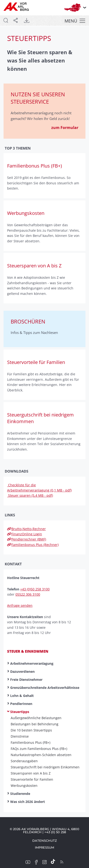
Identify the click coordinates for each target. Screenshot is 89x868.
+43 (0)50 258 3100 (35, 589)
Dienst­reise (20, 736)
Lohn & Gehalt (22, 696)
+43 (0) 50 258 (55, 832)
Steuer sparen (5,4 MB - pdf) (30, 495)
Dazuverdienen (22, 671)
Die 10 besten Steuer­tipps (31, 730)
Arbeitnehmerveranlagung (32, 663)
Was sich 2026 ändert (28, 802)
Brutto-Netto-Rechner (26, 529)
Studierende (20, 794)
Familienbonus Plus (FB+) (30, 743)
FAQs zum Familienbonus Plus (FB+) (39, 749)
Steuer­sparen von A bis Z (31, 773)
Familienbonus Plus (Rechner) (33, 545)
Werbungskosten (24, 786)
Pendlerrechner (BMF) (27, 539)
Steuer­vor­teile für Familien (32, 779)
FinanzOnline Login (25, 534)
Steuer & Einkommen (28, 651)
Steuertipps (20, 712)
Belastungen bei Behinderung (35, 724)
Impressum (44, 847)
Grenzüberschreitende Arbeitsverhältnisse (45, 688)
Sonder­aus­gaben (24, 761)
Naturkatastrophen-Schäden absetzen (41, 755)
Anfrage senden (20, 605)
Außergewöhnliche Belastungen (36, 718)
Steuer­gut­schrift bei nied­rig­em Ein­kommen (45, 767)
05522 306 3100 (28, 594)
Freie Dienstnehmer (26, 680)
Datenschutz (45, 841)
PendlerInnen (21, 704)
